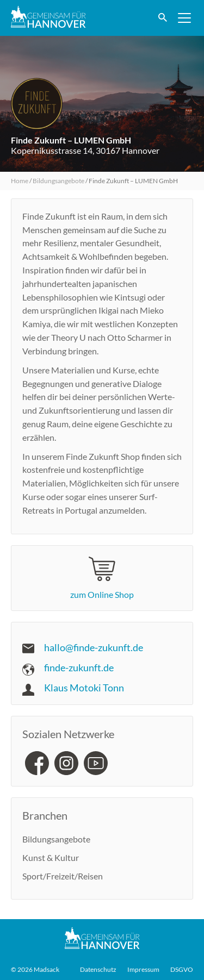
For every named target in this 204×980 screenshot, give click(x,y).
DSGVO (182, 970)
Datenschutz (98, 970)
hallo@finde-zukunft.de (94, 647)
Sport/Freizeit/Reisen (63, 876)
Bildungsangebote (58, 181)
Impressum (143, 970)
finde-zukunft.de (79, 667)
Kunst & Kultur (51, 857)
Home (20, 181)
